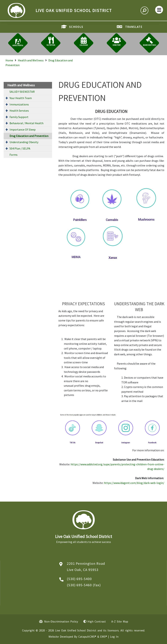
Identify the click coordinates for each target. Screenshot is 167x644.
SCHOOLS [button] (76, 27)
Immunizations (19, 104)
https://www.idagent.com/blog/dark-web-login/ (134, 483)
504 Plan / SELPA (20, 148)
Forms (14, 155)
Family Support (19, 117)
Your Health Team (21, 98)
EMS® (104, 637)
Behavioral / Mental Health (26, 123)
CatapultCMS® (87, 637)
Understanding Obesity (24, 142)
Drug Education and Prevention (29, 136)
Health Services (19, 111)
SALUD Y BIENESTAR (22, 92)
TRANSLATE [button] (134, 27)
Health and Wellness (31, 60)
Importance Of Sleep (23, 129)
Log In (114, 637)
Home (9, 60)
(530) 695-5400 (79, 579)
